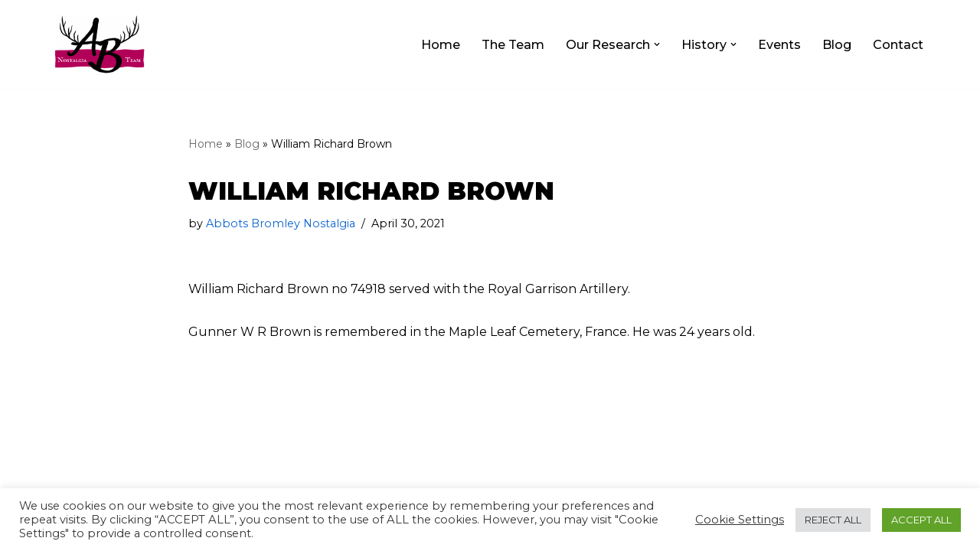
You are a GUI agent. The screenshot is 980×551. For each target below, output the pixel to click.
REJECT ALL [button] (833, 520)
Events (779, 45)
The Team (513, 45)
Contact (898, 45)
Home (441, 45)
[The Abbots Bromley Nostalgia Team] (100, 44)
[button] (657, 44)
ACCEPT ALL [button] (921, 520)
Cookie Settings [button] (740, 520)
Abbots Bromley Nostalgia (281, 223)
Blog (837, 45)
